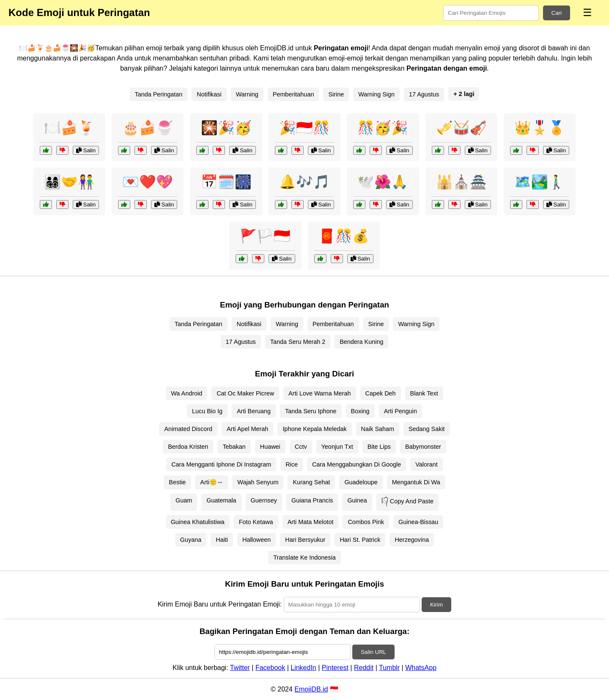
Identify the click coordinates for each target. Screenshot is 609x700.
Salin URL (373, 652)
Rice (292, 464)
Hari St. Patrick (360, 540)
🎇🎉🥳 (226, 128)
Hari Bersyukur (305, 540)
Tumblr (389, 668)
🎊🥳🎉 (383, 128)
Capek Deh (381, 393)
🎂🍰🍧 (148, 128)
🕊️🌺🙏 (383, 182)
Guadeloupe (361, 482)
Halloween (256, 540)
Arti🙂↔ (211, 482)
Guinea (357, 500)
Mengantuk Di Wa (416, 482)
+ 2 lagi (464, 94)
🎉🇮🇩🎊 (304, 128)
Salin (86, 150)
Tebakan (234, 447)
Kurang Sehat (311, 482)
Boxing (360, 411)
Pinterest (335, 668)
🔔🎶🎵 (304, 182)
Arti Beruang (254, 411)
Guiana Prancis (312, 500)
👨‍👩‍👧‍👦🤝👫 (69, 182)
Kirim (436, 605)
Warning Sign (376, 94)
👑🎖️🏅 (540, 128)
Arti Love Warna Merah (320, 393)
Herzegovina (412, 540)
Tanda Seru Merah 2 (298, 342)
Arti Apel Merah (247, 429)
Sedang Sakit (427, 429)
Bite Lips (379, 447)
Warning (247, 94)
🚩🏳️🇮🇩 (265, 236)
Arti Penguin (401, 411)
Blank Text (424, 393)
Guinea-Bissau (418, 522)
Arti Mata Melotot (311, 522)
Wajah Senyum (258, 482)
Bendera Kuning (361, 342)
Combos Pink (366, 522)
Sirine (336, 94)
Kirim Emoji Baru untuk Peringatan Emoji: (220, 604)
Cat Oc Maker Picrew (245, 393)
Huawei (270, 447)
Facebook (270, 668)
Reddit (364, 668)
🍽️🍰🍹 (69, 128)
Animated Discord (188, 429)
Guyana (191, 540)
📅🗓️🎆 (226, 182)
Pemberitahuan (294, 94)
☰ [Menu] (587, 12)
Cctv (301, 447)
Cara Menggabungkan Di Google (357, 464)
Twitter (240, 668)
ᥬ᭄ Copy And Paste (407, 501)
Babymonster (423, 447)
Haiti (222, 540)
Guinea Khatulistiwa (198, 522)
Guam (184, 500)
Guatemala (221, 500)
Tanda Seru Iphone (311, 411)
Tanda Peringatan (159, 94)
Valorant (427, 464)
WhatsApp (421, 668)
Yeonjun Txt (337, 447)
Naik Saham (378, 429)
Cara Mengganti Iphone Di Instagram (221, 464)
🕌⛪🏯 (461, 182)
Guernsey (264, 500)
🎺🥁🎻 (461, 128)
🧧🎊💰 (344, 236)
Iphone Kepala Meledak (314, 429)
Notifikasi (209, 94)
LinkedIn (303, 668)
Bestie (177, 482)
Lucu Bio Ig (207, 411)
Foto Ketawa (256, 522)
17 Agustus (424, 94)
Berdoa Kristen (188, 447)
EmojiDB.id (311, 689)
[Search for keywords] (491, 13)
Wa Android (187, 393)
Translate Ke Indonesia (304, 557)
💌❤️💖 (148, 182)
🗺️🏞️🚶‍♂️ (540, 182)
